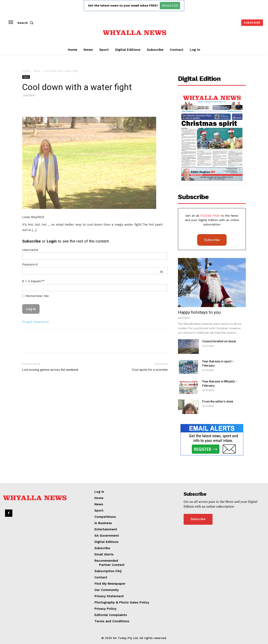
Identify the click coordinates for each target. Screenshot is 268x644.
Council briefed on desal (219, 341)
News (37, 71)
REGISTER (170, 6)
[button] (26, 23)
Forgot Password (35, 322)
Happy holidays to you (199, 312)
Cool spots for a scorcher (150, 370)
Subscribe (212, 240)
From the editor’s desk (218, 401)
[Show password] (161, 272)
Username (30, 250)
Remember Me (35, 296)
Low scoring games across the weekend (50, 370)
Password (30, 264)
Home (26, 71)
